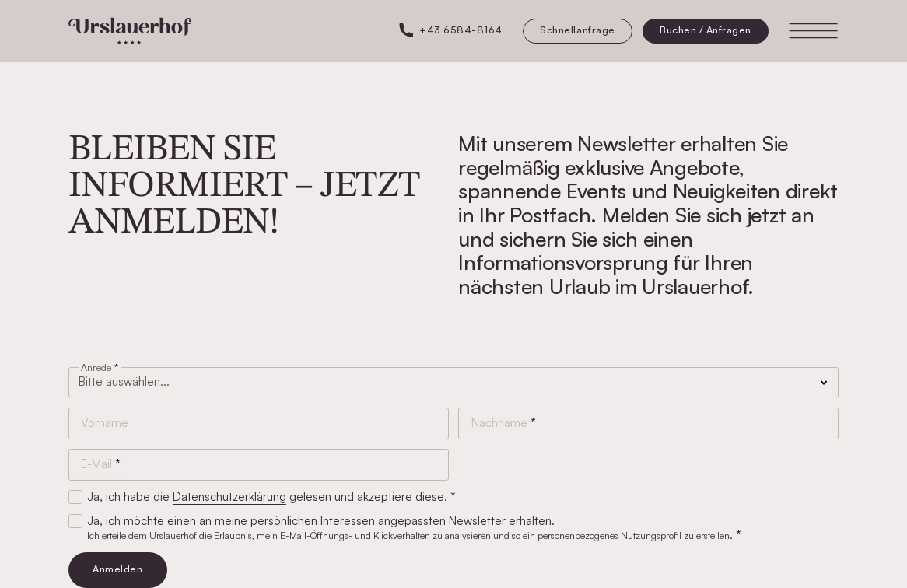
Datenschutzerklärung (229, 497)
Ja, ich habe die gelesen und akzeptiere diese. (269, 497)
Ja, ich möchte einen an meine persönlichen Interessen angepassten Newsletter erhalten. (411, 528)
